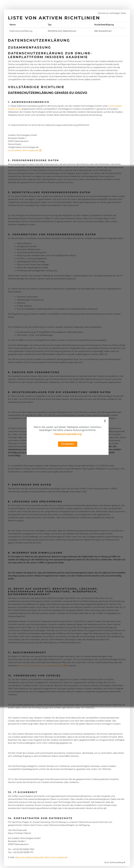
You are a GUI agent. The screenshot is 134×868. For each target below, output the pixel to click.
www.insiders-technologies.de (23, 150)
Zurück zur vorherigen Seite (112, 13)
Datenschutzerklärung (68, 434)
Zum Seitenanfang (115, 862)
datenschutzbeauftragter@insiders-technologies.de (41, 857)
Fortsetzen (68, 444)
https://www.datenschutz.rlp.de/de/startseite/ (41, 666)
